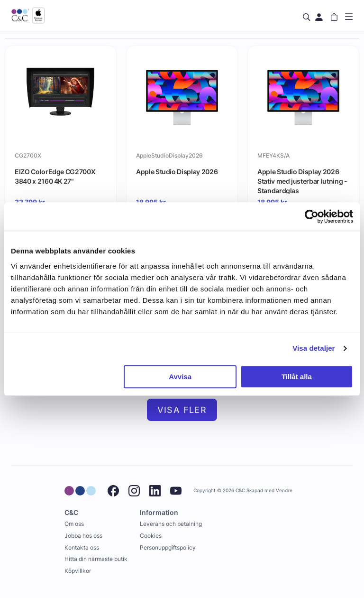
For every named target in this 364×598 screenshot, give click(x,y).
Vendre (284, 491)
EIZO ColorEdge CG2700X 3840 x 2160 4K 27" (55, 176)
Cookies (151, 536)
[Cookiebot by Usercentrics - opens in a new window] (312, 216)
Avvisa (180, 377)
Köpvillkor (78, 571)
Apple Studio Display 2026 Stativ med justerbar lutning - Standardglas (302, 181)
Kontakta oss (82, 547)
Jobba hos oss (83, 536)
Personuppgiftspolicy (168, 547)
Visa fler (182, 410)
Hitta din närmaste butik (96, 559)
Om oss (74, 524)
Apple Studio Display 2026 (177, 172)
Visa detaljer (314, 348)
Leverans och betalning (171, 524)
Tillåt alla (297, 377)
